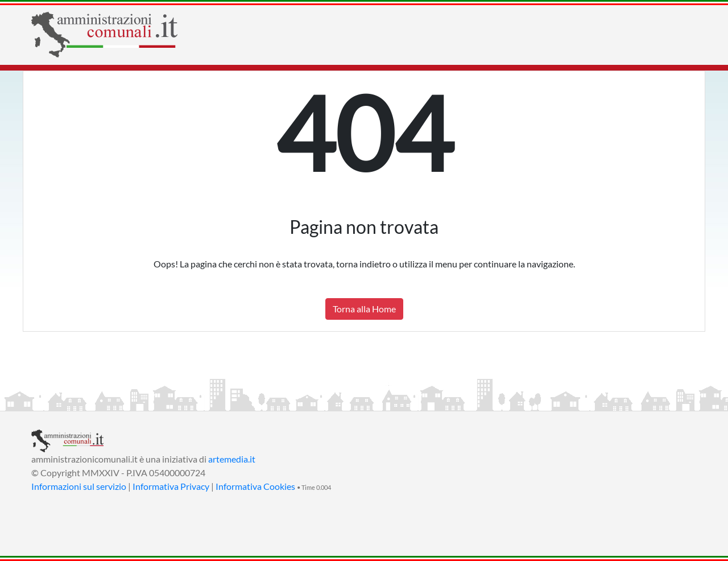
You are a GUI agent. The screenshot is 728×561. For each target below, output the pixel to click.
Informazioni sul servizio (79, 486)
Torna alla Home (364, 309)
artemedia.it (232, 459)
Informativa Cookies (255, 486)
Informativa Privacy (171, 486)
